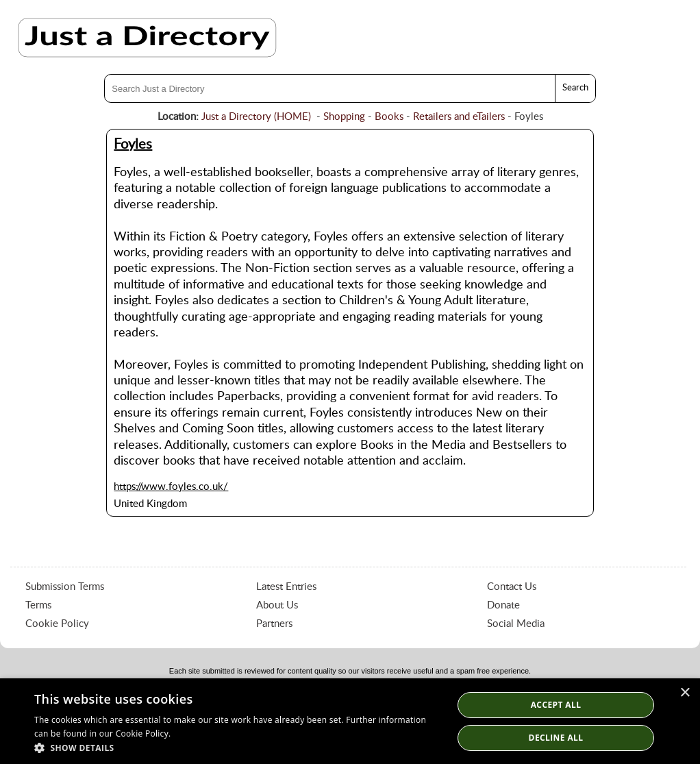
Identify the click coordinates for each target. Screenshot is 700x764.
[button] (237, 747)
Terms (38, 605)
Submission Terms (65, 587)
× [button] (685, 693)
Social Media (516, 624)
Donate (503, 605)
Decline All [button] (556, 738)
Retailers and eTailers (459, 117)
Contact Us (512, 587)
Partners (274, 624)
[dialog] (350, 721)
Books (389, 117)
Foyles (133, 145)
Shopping (344, 117)
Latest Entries (286, 587)
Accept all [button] (556, 705)
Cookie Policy (57, 624)
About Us (277, 605)
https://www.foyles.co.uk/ (171, 487)
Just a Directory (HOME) (256, 117)
